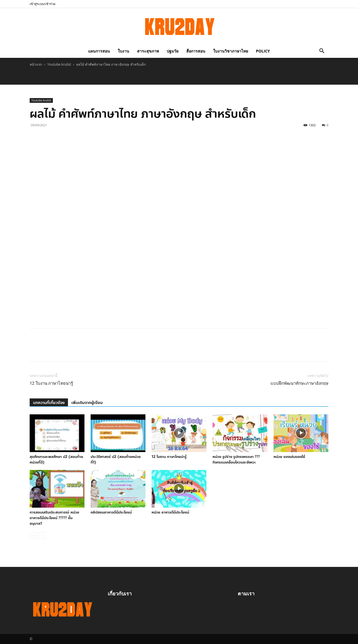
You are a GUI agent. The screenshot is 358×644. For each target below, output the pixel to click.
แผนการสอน (99, 51)
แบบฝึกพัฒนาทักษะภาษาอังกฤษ (299, 383)
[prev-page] (33, 536)
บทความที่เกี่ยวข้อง (49, 403)
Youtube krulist (59, 64)
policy (263, 51)
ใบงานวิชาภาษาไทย (231, 51)
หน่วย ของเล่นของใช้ (289, 457)
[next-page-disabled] (42, 536)
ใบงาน (123, 51)
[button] (322, 51)
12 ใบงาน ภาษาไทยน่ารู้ (51, 383)
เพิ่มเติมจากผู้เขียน (87, 403)
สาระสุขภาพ (148, 51)
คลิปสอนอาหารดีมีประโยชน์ (111, 512)
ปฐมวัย (173, 51)
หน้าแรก (36, 64)
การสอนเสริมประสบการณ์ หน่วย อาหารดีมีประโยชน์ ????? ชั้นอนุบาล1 (54, 518)
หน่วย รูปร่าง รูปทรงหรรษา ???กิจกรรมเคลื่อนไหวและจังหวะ (236, 460)
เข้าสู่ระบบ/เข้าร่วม (43, 4)
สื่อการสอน (196, 51)
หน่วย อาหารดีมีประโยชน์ (170, 512)
